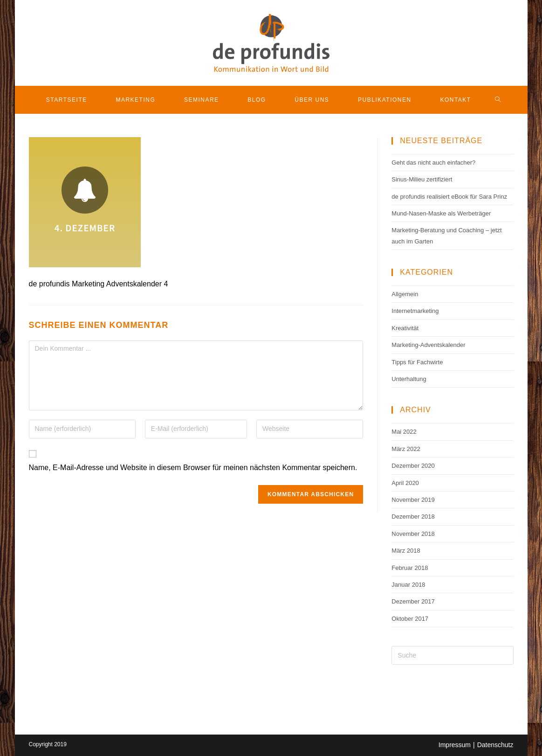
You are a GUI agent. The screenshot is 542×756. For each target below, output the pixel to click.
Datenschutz (495, 745)
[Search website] (498, 100)
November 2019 (413, 500)
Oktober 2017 (410, 619)
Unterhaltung (409, 379)
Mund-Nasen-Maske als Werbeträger (441, 213)
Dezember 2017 (413, 601)
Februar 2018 (410, 568)
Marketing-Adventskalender (428, 345)
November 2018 (413, 534)
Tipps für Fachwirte (417, 362)
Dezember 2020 (413, 466)
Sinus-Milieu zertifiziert (422, 179)
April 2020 (405, 483)
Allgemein (405, 294)
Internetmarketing (415, 311)
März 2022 (406, 449)
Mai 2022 (404, 432)
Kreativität (405, 328)
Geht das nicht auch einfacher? (433, 163)
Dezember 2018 (413, 517)
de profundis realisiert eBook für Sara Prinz (449, 197)
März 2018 (406, 551)
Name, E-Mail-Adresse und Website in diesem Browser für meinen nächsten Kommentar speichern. (193, 468)
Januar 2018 (408, 585)
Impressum (455, 745)
